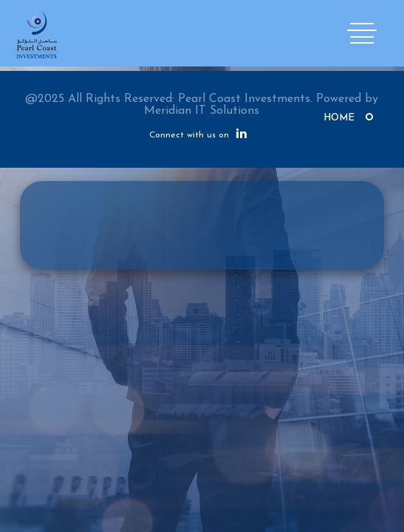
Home (339, 118)
